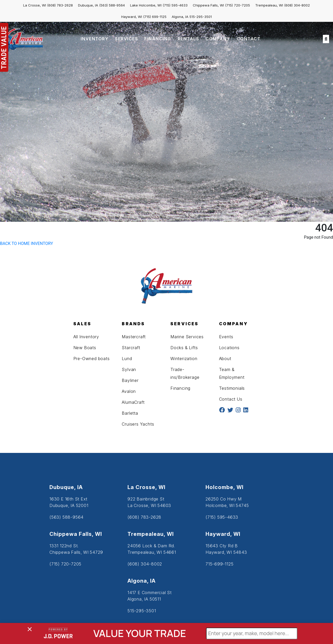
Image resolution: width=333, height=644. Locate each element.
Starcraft (131, 348)
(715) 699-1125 (155, 17)
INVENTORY (95, 39)
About (225, 359)
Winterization (184, 359)
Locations (229, 348)
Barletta (130, 413)
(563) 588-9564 (112, 5)
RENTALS (188, 39)
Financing (180, 388)
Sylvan (129, 369)
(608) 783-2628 (60, 5)
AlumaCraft (133, 402)
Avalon (129, 391)
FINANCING (158, 39)
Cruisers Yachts (138, 424)
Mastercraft (134, 337)
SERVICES (126, 39)
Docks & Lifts (184, 348)
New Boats (85, 348)
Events (226, 337)
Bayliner (130, 380)
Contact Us (231, 399)
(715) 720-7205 (238, 5)
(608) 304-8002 (297, 5)
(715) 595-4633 (175, 5)
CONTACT (249, 39)
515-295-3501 (201, 17)
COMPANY (218, 39)
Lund (127, 359)
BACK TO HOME (15, 243)
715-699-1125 (220, 564)
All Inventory (86, 337)
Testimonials (232, 388)
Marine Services (187, 337)
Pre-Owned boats (92, 359)
